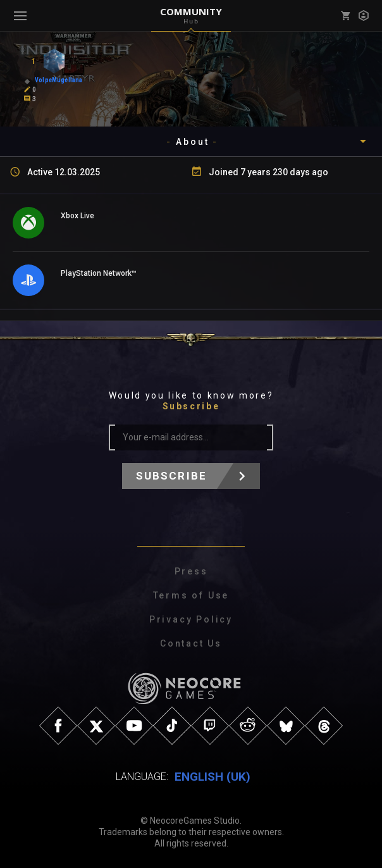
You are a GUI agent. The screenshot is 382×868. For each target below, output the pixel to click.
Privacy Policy (191, 619)
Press (191, 571)
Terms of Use (191, 595)
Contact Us (191, 643)
